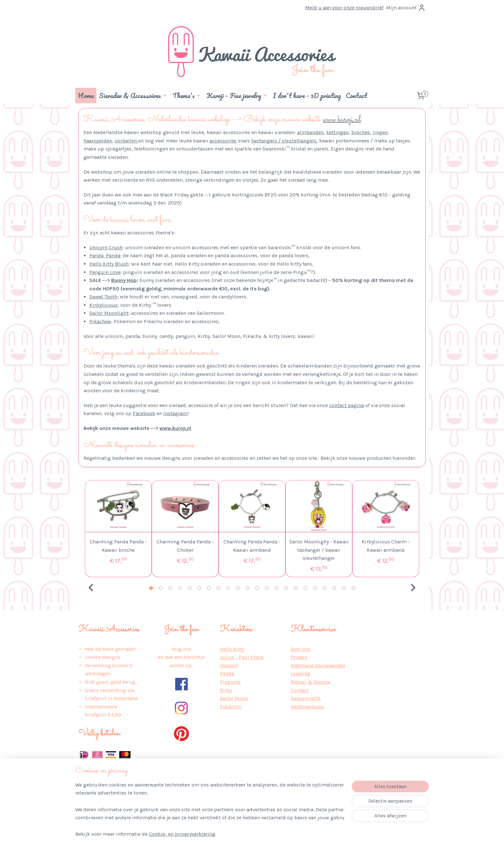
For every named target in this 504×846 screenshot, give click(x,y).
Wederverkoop (307, 707)
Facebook (144, 413)
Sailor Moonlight (109, 313)
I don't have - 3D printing (307, 96)
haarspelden (98, 141)
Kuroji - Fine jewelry (237, 96)
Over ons (301, 649)
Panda (227, 673)
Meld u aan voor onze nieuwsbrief (344, 8)
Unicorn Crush (106, 247)
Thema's (187, 96)
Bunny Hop (124, 280)
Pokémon (231, 707)
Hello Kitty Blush (109, 264)
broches (361, 132)
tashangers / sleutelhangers (284, 141)
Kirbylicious (104, 305)
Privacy (299, 657)
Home (86, 96)
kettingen (337, 132)
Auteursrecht (306, 698)
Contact (356, 96)
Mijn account (406, 8)
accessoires (223, 141)
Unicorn (229, 665)
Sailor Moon (234, 698)
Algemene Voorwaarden (318, 665)
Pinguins (230, 682)
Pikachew (100, 321)
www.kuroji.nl (342, 119)
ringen (380, 132)
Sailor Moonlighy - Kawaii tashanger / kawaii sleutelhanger (319, 550)
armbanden (310, 132)
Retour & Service (310, 682)
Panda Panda (105, 255)
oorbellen (126, 141)
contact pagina (346, 405)
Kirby (226, 690)
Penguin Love (105, 272)
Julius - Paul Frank (242, 657)
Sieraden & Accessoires (133, 96)
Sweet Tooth (103, 297)
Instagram (175, 413)
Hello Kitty (232, 649)
